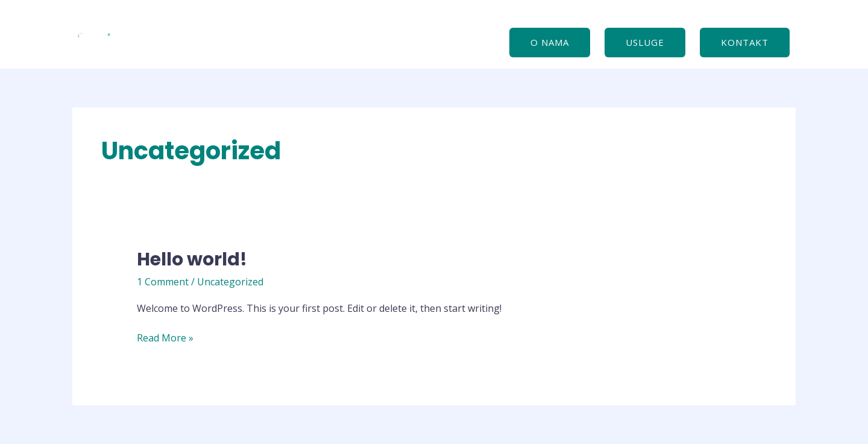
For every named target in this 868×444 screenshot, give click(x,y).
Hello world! (192, 259)
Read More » (165, 338)
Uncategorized (230, 282)
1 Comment (163, 282)
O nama (550, 42)
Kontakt (745, 42)
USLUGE (645, 42)
